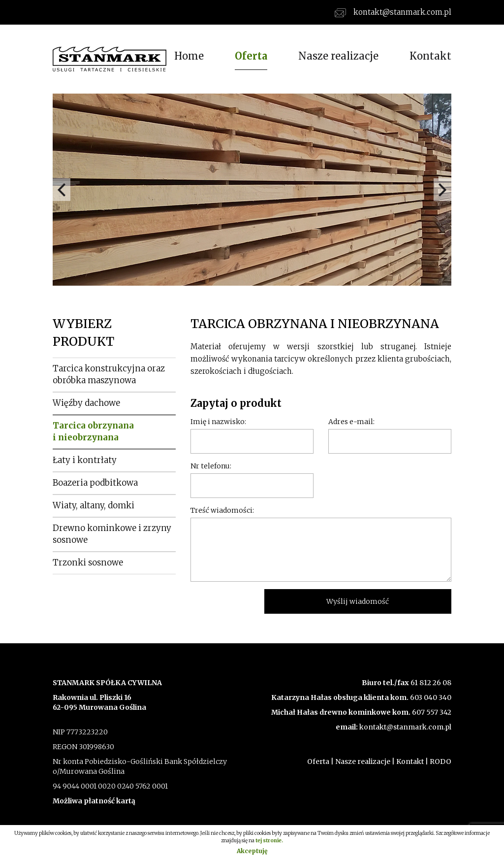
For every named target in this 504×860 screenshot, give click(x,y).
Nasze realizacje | (365, 761)
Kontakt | (412, 761)
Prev (62, 190)
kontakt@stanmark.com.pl (393, 12)
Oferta (251, 56)
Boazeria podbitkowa (95, 483)
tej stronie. (269, 841)
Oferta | (320, 761)
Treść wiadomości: (222, 510)
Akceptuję (252, 851)
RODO (441, 761)
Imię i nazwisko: (218, 422)
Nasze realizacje (338, 56)
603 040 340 (430, 697)
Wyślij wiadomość (358, 601)
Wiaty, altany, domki (94, 505)
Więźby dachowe (86, 403)
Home (189, 56)
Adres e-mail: (351, 422)
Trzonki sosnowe (88, 562)
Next (442, 190)
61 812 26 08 (431, 683)
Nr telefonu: (211, 466)
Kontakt (430, 56)
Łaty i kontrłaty (85, 460)
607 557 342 (431, 712)
